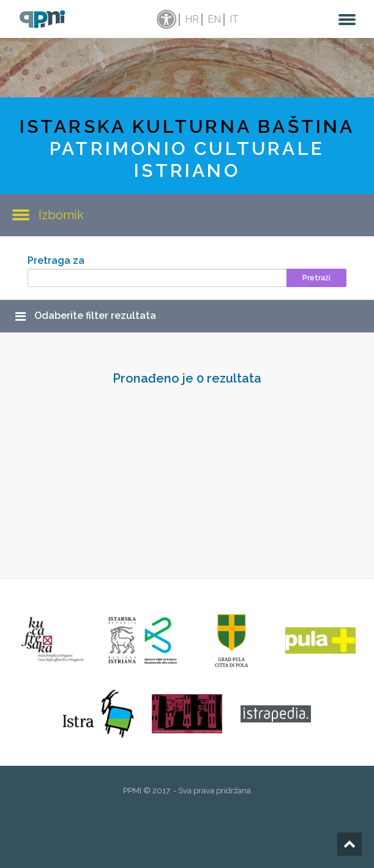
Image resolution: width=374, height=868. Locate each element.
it (234, 19)
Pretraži (316, 278)
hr (192, 19)
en (214, 19)
